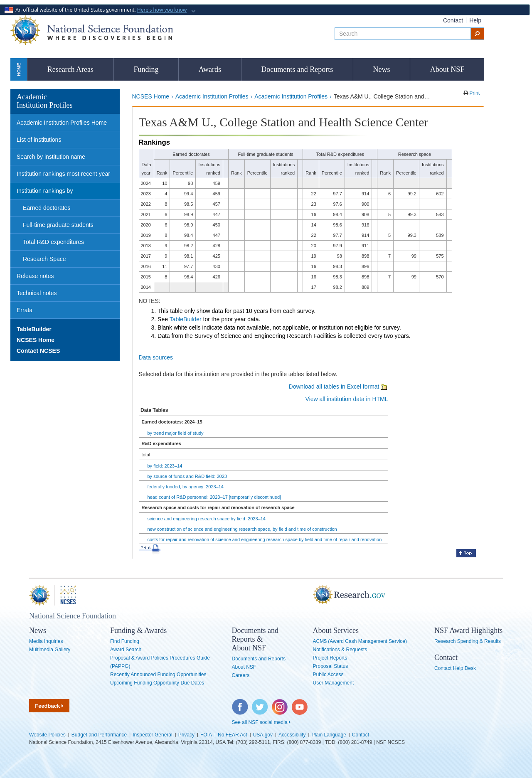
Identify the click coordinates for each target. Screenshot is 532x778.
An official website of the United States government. (96, 10)
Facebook (240, 703)
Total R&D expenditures (53, 242)
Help (475, 20)
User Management (334, 683)
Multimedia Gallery (50, 650)
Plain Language (329, 735)
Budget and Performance (99, 735)
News (382, 69)
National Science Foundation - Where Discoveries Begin (92, 30)
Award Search (126, 650)
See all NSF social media (261, 722)
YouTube (300, 703)
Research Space (44, 259)
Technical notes (37, 293)
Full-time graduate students (58, 225)
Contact (453, 20)
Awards (210, 69)
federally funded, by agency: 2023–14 (186, 487)
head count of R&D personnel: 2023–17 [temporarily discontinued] (214, 497)
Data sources (156, 357)
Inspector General (152, 735)
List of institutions (39, 140)
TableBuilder (186, 319)
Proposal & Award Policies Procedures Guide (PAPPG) (160, 662)
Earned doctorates (47, 208)
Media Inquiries (46, 641)
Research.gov (309, 595)
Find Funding (125, 641)
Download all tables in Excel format (339, 387)
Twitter (259, 703)
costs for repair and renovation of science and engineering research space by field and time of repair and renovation (265, 539)
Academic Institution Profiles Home (62, 123)
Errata (25, 310)
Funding (146, 69)
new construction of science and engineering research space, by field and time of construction (242, 529)
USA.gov (263, 735)
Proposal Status (331, 666)
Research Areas (70, 69)
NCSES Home (151, 96)
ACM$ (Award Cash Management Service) (360, 641)
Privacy (186, 735)
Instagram (280, 703)
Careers (241, 675)
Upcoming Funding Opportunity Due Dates (157, 683)
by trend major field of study (176, 433)
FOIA (206, 735)
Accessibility (292, 735)
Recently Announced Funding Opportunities (158, 675)
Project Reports (330, 658)
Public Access (328, 675)
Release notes (35, 276)
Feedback (49, 706)
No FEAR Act (233, 735)
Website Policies (47, 735)
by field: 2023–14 (165, 466)
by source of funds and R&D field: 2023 (187, 476)
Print (474, 93)
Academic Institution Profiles (212, 96)
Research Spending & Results (468, 641)
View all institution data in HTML (347, 399)
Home (19, 69)
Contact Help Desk (455, 668)
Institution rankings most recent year (63, 174)
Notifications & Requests (340, 650)
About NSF (447, 69)
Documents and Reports (297, 69)
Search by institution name (51, 157)
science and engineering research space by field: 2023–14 (207, 519)
